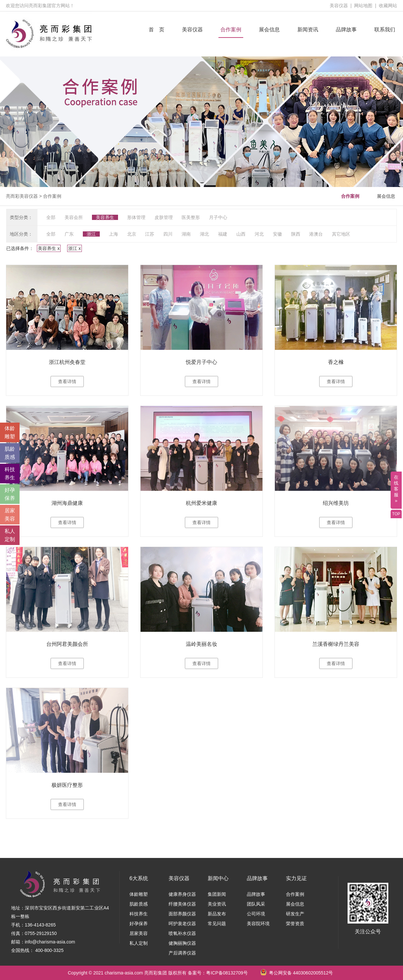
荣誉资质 (295, 924)
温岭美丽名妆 (201, 644)
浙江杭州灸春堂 (67, 362)
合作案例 (231, 30)
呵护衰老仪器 (182, 924)
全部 (51, 217)
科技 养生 (10, 474)
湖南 (186, 234)
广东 (69, 234)
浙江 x (75, 248)
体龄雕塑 (139, 894)
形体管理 (136, 217)
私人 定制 (10, 535)
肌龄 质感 (10, 453)
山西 (241, 234)
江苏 (150, 234)
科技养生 (139, 914)
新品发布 (217, 914)
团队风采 (256, 904)
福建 (223, 234)
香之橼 (336, 362)
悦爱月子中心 (201, 362)
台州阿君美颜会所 (67, 644)
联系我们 (385, 30)
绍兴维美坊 (336, 503)
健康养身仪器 (182, 894)
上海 (113, 234)
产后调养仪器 (182, 953)
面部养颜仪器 (182, 914)
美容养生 (105, 217)
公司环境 (256, 914)
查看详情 (67, 381)
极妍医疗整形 (67, 785)
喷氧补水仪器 (182, 933)
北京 (132, 234)
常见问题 (217, 924)
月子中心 (218, 217)
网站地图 (363, 6)
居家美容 (139, 933)
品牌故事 (346, 30)
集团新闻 (217, 894)
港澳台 (316, 234)
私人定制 (139, 943)
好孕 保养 (10, 494)
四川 (168, 234)
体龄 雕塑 (10, 432)
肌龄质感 (139, 904)
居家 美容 (10, 515)
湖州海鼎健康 (67, 503)
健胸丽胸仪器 (182, 943)
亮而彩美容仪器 (22, 196)
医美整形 (191, 217)
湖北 (204, 234)
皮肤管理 (164, 217)
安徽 (277, 234)
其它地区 (341, 234)
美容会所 (74, 217)
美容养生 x (49, 248)
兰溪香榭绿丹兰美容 (336, 644)
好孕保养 (139, 924)
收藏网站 (388, 6)
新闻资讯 (308, 30)
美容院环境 (258, 924)
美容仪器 (339, 6)
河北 (259, 234)
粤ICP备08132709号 (227, 973)
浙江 (91, 234)
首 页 (157, 30)
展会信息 (269, 30)
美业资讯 (217, 904)
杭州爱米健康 (201, 503)
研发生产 (295, 914)
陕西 (296, 234)
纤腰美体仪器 (182, 904)
